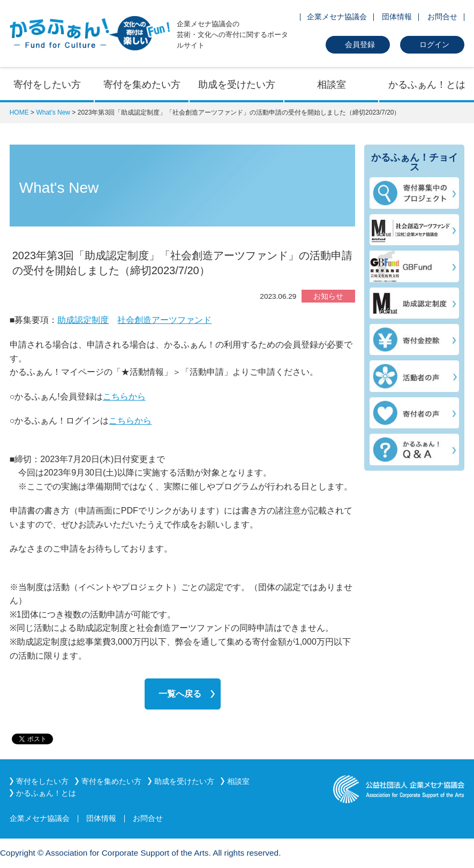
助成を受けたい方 (237, 85)
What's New (53, 112)
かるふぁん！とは (427, 85)
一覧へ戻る (180, 694)
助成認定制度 (83, 320)
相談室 (332, 85)
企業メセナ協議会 (337, 17)
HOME (19, 112)
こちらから (124, 397)
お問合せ (442, 17)
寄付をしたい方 (47, 85)
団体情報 (397, 17)
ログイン (434, 44)
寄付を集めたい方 (142, 85)
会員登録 (360, 44)
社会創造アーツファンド (164, 320)
